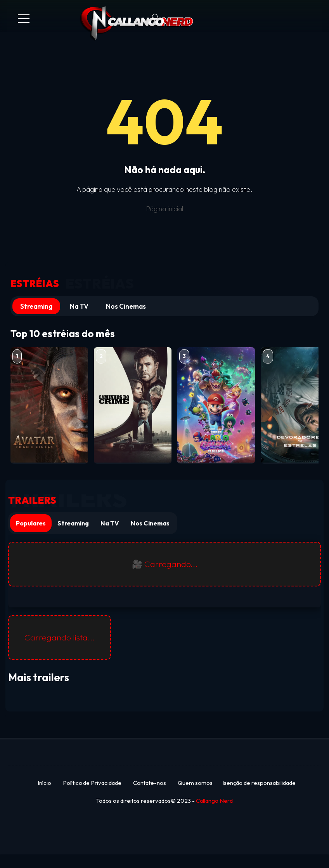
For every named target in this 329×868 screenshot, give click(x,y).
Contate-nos (150, 783)
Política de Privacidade (92, 783)
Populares (31, 523)
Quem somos (195, 783)
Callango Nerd (214, 801)
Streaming (36, 306)
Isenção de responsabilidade (259, 783)
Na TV (79, 306)
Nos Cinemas (126, 306)
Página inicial (164, 209)
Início (44, 783)
